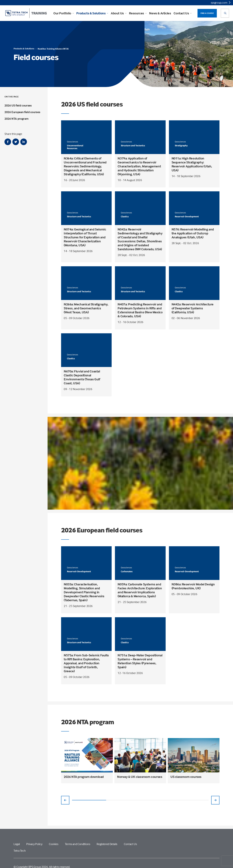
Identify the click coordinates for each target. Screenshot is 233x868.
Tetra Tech (20, 851)
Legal (17, 844)
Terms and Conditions (78, 844)
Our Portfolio (63, 13)
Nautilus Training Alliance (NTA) (53, 49)
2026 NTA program (16, 119)
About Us (119, 13)
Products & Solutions (92, 13)
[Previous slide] (65, 800)
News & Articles (160, 13)
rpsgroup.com (221, 3)
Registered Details (107, 844)
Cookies (54, 844)
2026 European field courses (22, 112)
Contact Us (183, 13)
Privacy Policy (34, 844)
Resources (138, 13)
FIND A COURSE (207, 13)
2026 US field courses (18, 105)
